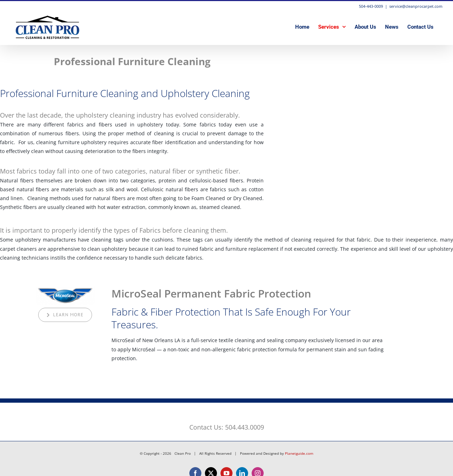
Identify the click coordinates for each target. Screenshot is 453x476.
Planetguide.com (299, 453)
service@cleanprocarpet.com (416, 6)
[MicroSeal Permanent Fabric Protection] (65, 289)
